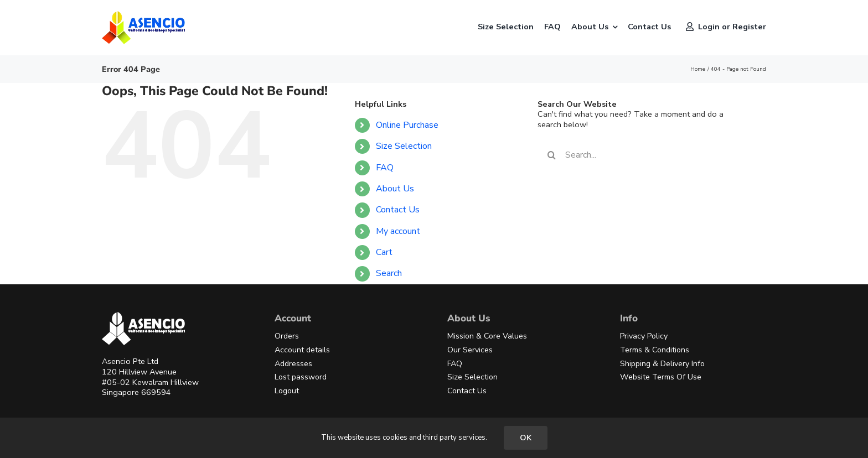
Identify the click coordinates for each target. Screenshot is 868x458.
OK (526, 438)
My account (398, 231)
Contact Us (398, 210)
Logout (287, 391)
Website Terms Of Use (661, 377)
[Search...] (643, 155)
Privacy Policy (644, 336)
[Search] (551, 155)
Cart (384, 252)
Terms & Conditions (655, 350)
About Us (395, 189)
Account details (302, 350)
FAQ (385, 168)
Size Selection (404, 146)
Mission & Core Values (487, 336)
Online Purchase (407, 125)
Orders (287, 336)
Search (389, 273)
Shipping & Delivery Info (662, 364)
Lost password (301, 377)
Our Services (470, 350)
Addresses (293, 364)
